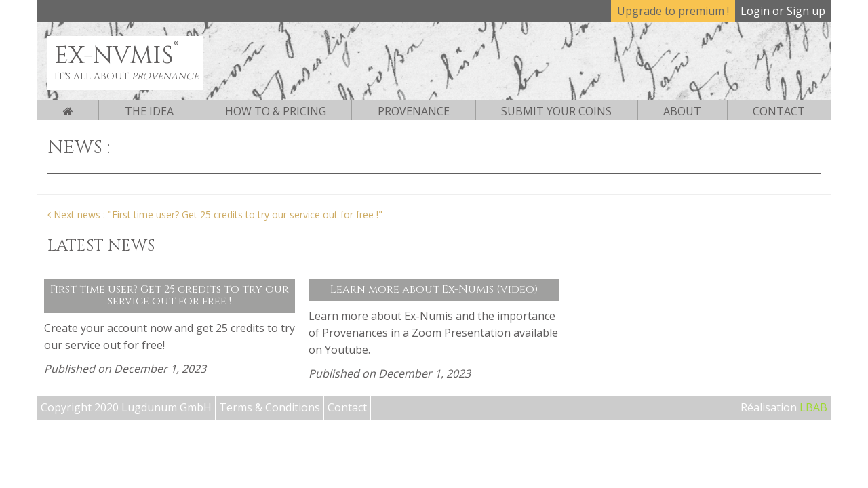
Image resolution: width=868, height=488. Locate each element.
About (682, 111)
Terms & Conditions (270, 407)
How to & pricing (276, 111)
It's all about (126, 76)
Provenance (414, 111)
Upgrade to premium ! (673, 11)
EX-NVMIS (117, 56)
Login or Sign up (783, 11)
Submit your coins (556, 111)
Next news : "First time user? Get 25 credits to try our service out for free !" (215, 215)
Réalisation (784, 407)
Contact (779, 111)
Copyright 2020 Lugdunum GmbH (126, 407)
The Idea (149, 111)
